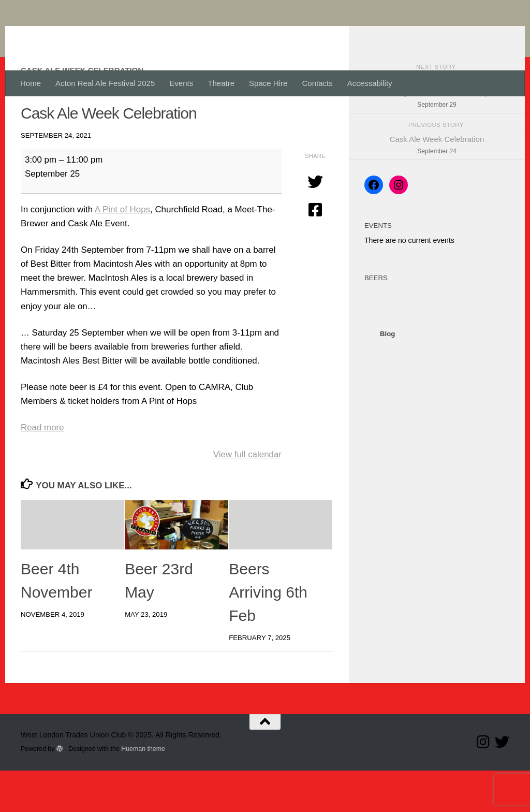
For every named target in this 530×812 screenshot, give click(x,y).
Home (31, 83)
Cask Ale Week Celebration (437, 187)
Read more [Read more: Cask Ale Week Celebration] (42, 469)
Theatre (221, 83)
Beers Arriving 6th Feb (268, 634)
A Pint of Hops (122, 251)
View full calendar (247, 496)
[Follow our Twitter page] (502, 784)
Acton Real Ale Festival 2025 (105, 83)
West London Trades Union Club (174, 35)
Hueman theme (143, 790)
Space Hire (268, 83)
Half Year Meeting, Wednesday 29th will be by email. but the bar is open (437, 135)
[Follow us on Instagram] (483, 784)
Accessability (370, 83)
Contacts (317, 83)
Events (181, 83)
